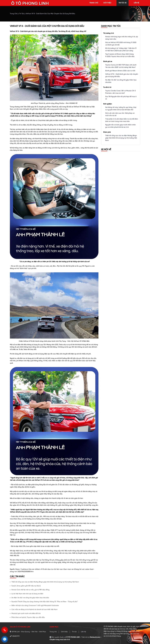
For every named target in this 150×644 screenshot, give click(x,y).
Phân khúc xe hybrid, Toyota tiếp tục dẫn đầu (28, 617)
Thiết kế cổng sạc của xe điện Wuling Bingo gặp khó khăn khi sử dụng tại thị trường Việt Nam (45, 582)
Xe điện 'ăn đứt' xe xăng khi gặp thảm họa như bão (30, 598)
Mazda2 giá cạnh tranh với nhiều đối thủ (26, 613)
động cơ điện (81, 129)
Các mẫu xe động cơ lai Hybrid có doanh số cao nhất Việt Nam (34, 610)
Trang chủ (53, 632)
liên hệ (136, 3)
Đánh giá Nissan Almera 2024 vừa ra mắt (120, 71)
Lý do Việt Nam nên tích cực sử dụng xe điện (27, 594)
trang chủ (94, 3)
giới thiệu (107, 3)
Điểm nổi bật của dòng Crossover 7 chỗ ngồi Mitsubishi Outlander (35, 606)
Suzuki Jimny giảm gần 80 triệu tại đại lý (26, 586)
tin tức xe (122, 3)
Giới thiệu (64, 632)
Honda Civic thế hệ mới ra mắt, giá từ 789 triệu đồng (30, 590)
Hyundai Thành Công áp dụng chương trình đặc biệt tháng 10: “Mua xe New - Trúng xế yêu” (45, 602)
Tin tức (74, 632)
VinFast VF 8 (78, 107)
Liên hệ (83, 632)
